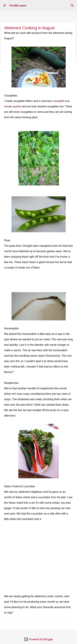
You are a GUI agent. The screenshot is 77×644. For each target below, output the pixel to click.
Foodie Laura (18, 5)
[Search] (72, 5)
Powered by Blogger (39, 639)
